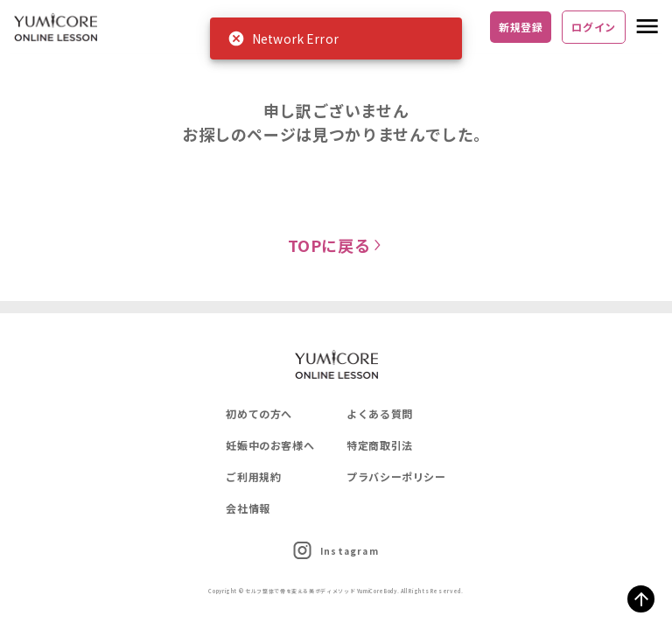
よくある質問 (380, 414)
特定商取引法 (380, 445)
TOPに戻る (336, 245)
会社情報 (248, 508)
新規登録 (521, 27)
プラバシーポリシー (396, 477)
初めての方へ (259, 414)
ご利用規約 (253, 477)
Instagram (336, 550)
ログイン (594, 27)
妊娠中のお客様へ (270, 445)
